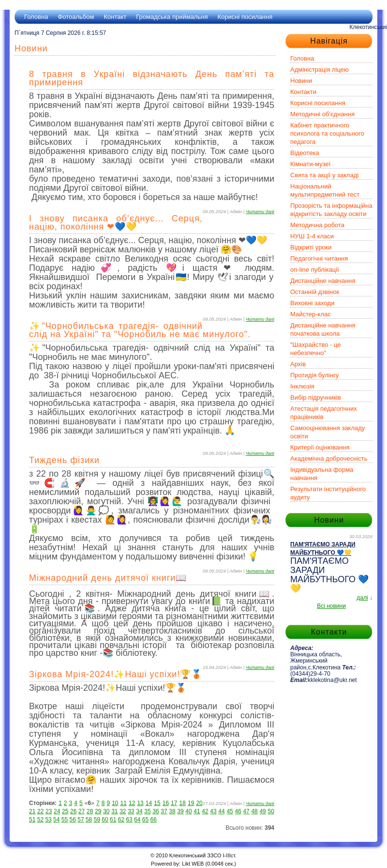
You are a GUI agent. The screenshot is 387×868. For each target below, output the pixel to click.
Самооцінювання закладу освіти (327, 432)
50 (271, 811)
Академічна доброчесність (329, 458)
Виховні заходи (312, 303)
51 (32, 820)
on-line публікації (315, 270)
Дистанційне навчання (323, 281)
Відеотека (305, 153)
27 (82, 811)
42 (205, 811)
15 (157, 803)
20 (199, 803)
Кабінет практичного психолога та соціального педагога (327, 133)
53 (48, 820)
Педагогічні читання (319, 258)
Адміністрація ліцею (320, 70)
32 (123, 811)
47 (246, 811)
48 (254, 811)
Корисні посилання (245, 17)
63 (129, 820)
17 (174, 803)
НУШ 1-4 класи (312, 236)
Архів (298, 364)
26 (73, 811)
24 (57, 811)
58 (89, 820)
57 (81, 820)
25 (65, 811)
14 (149, 803)
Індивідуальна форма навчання (322, 474)
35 (147, 811)
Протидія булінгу (314, 375)
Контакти (303, 92)
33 (131, 811)
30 (106, 811)
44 (221, 811)
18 (183, 803)
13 (140, 803)
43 (213, 811)
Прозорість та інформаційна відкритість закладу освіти (331, 210)
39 (180, 811)
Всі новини (331, 606)
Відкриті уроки (311, 247)
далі (362, 598)
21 (32, 811)
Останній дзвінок (315, 292)
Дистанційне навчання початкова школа (323, 329)
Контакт (115, 17)
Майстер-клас (311, 314)
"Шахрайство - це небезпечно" (316, 349)
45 (230, 811)
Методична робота (317, 225)
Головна (36, 17)
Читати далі (260, 211)
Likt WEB (193, 864)
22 (40, 811)
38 (172, 811)
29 (98, 811)
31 (114, 811)
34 (139, 811)
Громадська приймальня (172, 17)
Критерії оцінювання (320, 447)
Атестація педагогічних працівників (324, 413)
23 (49, 811)
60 (105, 820)
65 (145, 820)
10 (115, 803)
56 (73, 820)
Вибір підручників (316, 397)
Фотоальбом (76, 17)
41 (197, 811)
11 (124, 803)
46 (238, 811)
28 (90, 811)
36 (156, 811)
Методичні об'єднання (322, 114)
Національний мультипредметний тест (325, 190)
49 (262, 811)
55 (65, 820)
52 (40, 820)
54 (56, 820)
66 (154, 820)
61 (113, 820)
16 (166, 803)
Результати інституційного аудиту (328, 493)
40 (188, 811)
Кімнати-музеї (310, 164)
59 (97, 820)
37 (164, 811)
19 (191, 803)
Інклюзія (302, 386)
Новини (301, 81)
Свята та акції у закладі (324, 175)
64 (137, 820)
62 (121, 820)
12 (132, 803)
